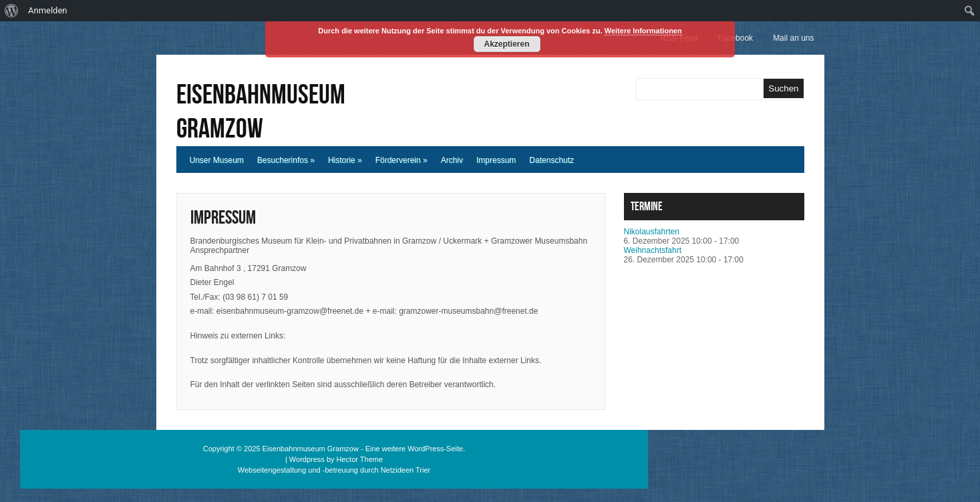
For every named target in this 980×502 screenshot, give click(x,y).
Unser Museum (217, 160)
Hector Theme (360, 459)
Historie (345, 160)
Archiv (452, 160)
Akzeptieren (506, 44)
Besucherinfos (286, 160)
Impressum (496, 160)
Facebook (735, 38)
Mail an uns (793, 38)
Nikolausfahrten (652, 232)
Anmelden (48, 10)
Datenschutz (551, 160)
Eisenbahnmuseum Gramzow (261, 112)
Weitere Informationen (643, 31)
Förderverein (401, 160)
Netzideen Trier (406, 470)
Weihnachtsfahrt (653, 250)
